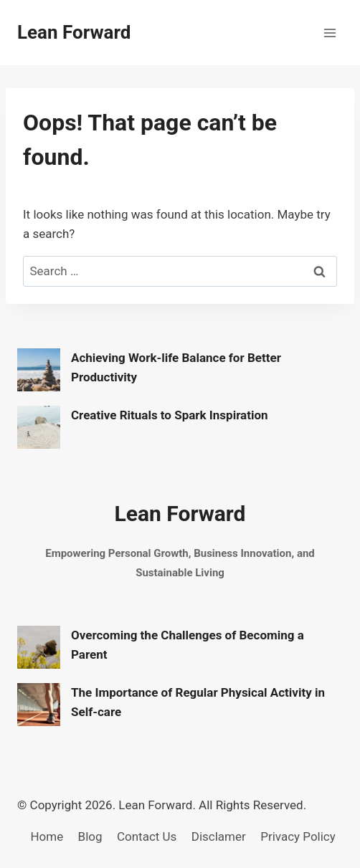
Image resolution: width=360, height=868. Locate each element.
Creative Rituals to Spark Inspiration (170, 415)
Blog (90, 836)
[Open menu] (330, 33)
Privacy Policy (298, 836)
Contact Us (147, 836)
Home (47, 836)
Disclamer (219, 836)
